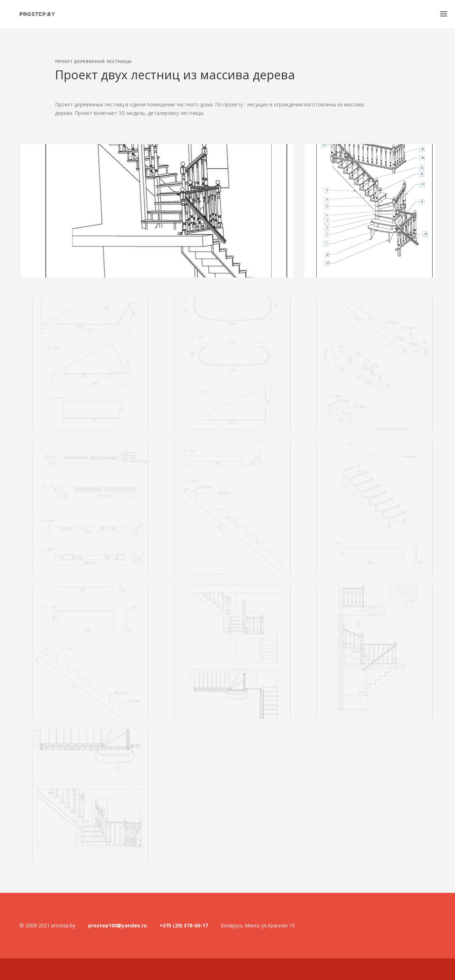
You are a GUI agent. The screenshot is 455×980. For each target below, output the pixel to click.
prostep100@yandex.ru (117, 925)
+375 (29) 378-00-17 (184, 925)
